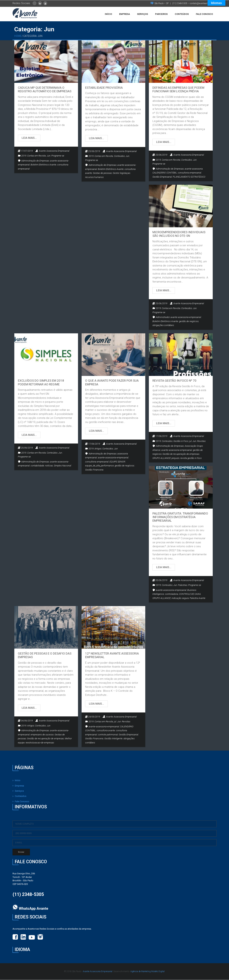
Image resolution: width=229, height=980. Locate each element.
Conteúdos (119, 156)
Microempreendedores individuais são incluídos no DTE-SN (179, 234)
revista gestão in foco (191, 458)
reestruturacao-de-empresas (40, 743)
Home (18, 36)
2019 (24, 156)
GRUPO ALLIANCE (162, 458)
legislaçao (125, 173)
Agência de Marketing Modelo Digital (148, 972)
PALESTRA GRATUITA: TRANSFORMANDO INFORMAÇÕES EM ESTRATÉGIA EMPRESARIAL (180, 517)
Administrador (163, 318)
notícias (49, 466)
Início (18, 781)
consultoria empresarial (190, 173)
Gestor (116, 173)
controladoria (172, 594)
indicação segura (180, 598)
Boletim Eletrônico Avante (43, 165)
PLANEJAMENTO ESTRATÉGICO (189, 177)
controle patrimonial (108, 735)
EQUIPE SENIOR (117, 462)
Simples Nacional (63, 466)
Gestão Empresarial (162, 177)
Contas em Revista (36, 156)
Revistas (201, 441)
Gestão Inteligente (113, 739)
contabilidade (37, 466)
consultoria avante (106, 731)
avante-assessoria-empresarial (186, 318)
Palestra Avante (198, 598)
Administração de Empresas (35, 161)
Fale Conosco (22, 802)
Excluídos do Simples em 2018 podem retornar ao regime (41, 383)
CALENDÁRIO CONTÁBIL (165, 173)
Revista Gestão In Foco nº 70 (174, 381)
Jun (49, 156)
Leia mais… (29, 138)
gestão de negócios (189, 321)
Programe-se (58, 156)
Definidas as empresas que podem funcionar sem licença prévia (178, 90)
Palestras (183, 585)
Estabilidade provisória (104, 88)
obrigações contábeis (163, 326)
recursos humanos (94, 177)
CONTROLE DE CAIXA (190, 594)
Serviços (19, 791)
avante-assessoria (194, 169)
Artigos (98, 449)
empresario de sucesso (42, 735)
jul (190, 441)
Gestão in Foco (181, 441)
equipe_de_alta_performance (99, 466)
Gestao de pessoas (102, 173)
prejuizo (176, 458)
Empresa (19, 786)
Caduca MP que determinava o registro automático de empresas (45, 90)
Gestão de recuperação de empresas (181, 454)
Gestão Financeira (94, 470)
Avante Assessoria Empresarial (54, 151)
